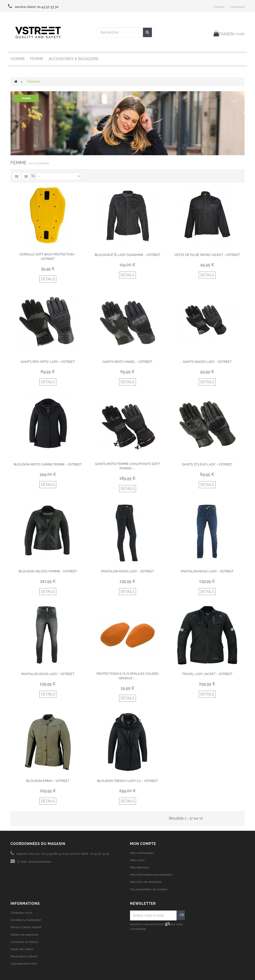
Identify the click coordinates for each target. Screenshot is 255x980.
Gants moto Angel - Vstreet (127, 362)
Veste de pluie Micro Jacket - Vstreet (207, 255)
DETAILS (48, 279)
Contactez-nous (21, 913)
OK (182, 915)
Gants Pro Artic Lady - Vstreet (48, 362)
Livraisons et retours (24, 942)
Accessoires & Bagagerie (74, 59)
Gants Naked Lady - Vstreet (207, 362)
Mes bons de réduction (146, 882)
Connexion (237, 7)
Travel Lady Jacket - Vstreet (207, 674)
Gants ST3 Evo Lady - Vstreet (207, 464)
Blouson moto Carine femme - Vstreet (48, 464)
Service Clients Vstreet (26, 927)
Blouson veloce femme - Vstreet (48, 571)
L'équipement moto (24, 964)
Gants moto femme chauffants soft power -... (128, 466)
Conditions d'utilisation (26, 920)
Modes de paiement (24, 935)
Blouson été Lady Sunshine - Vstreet (128, 255)
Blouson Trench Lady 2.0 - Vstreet (127, 781)
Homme (18, 59)
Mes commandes (142, 853)
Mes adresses (139, 867)
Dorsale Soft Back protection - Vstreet (48, 257)
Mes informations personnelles (151, 875)
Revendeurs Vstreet (24, 956)
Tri (33, 176)
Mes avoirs (137, 860)
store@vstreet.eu (40, 862)
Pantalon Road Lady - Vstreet (127, 571)
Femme (37, 59)
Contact (219, 7)
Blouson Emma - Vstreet (48, 781)
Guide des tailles (22, 949)
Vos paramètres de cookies (149, 889)
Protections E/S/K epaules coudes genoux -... (127, 676)
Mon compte (143, 844)
